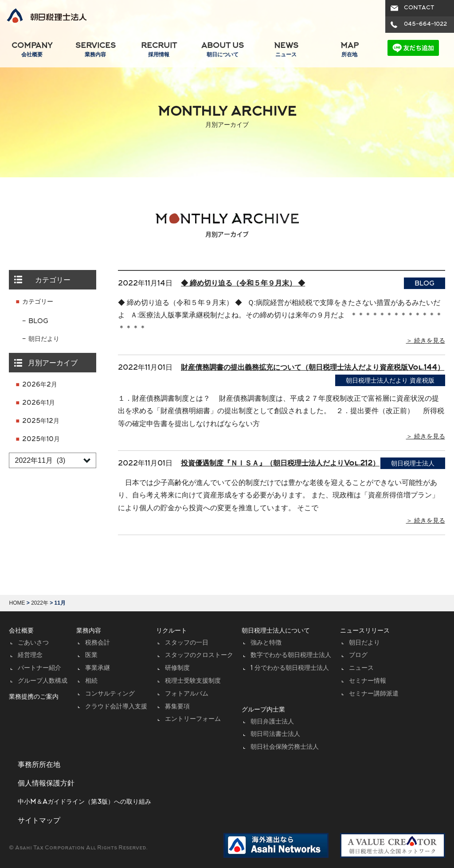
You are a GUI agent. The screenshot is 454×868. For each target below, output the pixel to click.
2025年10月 (41, 440)
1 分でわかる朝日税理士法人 (290, 668)
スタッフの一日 (187, 643)
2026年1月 (39, 403)
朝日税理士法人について (276, 631)
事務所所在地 (39, 765)
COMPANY (32, 50)
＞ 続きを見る (426, 341)
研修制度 (177, 668)
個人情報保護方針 (46, 784)
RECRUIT (159, 50)
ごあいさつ (33, 643)
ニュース (361, 668)
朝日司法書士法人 (275, 734)
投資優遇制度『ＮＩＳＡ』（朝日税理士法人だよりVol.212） (280, 464)
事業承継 (98, 668)
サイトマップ (39, 821)
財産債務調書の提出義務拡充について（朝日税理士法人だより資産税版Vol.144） (313, 368)
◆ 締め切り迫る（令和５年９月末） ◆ (243, 284)
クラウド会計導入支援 (116, 707)
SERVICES (95, 50)
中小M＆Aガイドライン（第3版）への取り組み (84, 802)
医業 (91, 655)
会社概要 (21, 631)
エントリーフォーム (193, 719)
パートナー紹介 (39, 668)
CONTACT (419, 8)
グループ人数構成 (43, 681)
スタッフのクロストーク (199, 655)
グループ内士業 (263, 710)
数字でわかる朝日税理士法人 (291, 655)
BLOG (38, 322)
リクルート (172, 631)
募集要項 (177, 707)
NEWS (286, 50)
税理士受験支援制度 (193, 681)
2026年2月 (40, 385)
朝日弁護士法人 (272, 722)
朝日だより (44, 339)
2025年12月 (41, 421)
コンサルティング (110, 694)
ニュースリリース (365, 631)
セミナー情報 (368, 681)
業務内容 (89, 631)
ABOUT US (222, 50)
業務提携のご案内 (34, 697)
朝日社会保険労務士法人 (285, 747)
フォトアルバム (187, 694)
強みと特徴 (266, 643)
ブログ (358, 655)
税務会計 (98, 643)
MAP (350, 50)
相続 (91, 681)
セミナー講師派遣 (374, 694)
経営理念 (30, 655)
